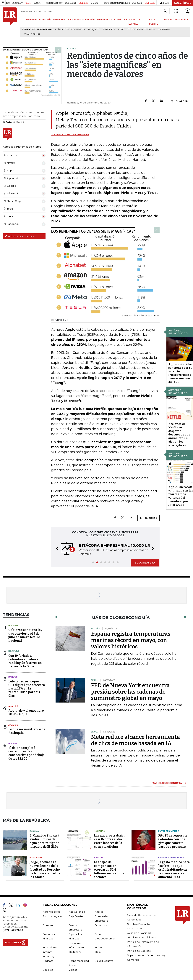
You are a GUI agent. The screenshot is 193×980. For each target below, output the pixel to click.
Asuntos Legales (52, 916)
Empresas (109, 29)
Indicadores (50, 947)
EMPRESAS (59, 19)
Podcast (48, 961)
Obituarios (75, 952)
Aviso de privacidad (139, 933)
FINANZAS (32, 19)
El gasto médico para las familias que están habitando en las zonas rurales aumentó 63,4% (174, 870)
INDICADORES (172, 19)
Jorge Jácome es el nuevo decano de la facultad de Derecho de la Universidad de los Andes (45, 870)
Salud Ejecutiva (104, 961)
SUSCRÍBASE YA (145, 563)
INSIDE (185, 19)
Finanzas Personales (171, 858)
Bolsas (13, 743)
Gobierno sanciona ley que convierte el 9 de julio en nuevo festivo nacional (25, 635)
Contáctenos (135, 928)
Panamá (34, 831)
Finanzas (48, 938)
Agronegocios (51, 912)
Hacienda (14, 625)
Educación (36, 858)
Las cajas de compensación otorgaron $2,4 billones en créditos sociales (109, 870)
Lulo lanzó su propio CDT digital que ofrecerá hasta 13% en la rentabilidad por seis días (27, 689)
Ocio (98, 952)
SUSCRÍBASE (183, 3)
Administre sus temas (19, 236)
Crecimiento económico (141, 29)
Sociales (48, 970)
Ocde (121, 29)
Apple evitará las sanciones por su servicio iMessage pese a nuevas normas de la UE (180, 373)
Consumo (49, 925)
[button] (56, 549)
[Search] (165, 11)
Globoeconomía (105, 938)
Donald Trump (32, 34)
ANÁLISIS (122, 19)
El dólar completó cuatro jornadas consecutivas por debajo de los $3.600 (26, 753)
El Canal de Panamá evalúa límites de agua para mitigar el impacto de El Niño (45, 841)
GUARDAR (179, 101)
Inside (98, 947)
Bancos (13, 677)
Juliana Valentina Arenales (70, 134)
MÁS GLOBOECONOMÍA (167, 783)
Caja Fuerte (76, 916)
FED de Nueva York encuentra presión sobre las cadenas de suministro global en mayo (130, 692)
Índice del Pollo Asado (71, 29)
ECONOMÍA (45, 19)
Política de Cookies (139, 951)
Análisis (13, 706)
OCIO (70, 19)
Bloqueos (94, 29)
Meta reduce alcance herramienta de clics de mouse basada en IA (136, 740)
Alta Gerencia (77, 912)
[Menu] (23, 19)
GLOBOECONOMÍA (85, 19)
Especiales (75, 934)
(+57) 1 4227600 (13, 930)
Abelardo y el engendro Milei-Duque (26, 712)
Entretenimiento (169, 831)
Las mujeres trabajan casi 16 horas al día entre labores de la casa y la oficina (110, 841)
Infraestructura (77, 947)
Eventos (100, 934)
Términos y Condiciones (141, 937)
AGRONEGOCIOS (106, 19)
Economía (101, 925)
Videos (73, 970)
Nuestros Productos (139, 924)
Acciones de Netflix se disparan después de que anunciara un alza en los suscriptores (179, 435)
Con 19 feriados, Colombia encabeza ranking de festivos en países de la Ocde (25, 661)
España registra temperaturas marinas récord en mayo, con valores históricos (131, 640)
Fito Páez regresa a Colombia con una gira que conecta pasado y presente (173, 841)
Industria (164, 29)
